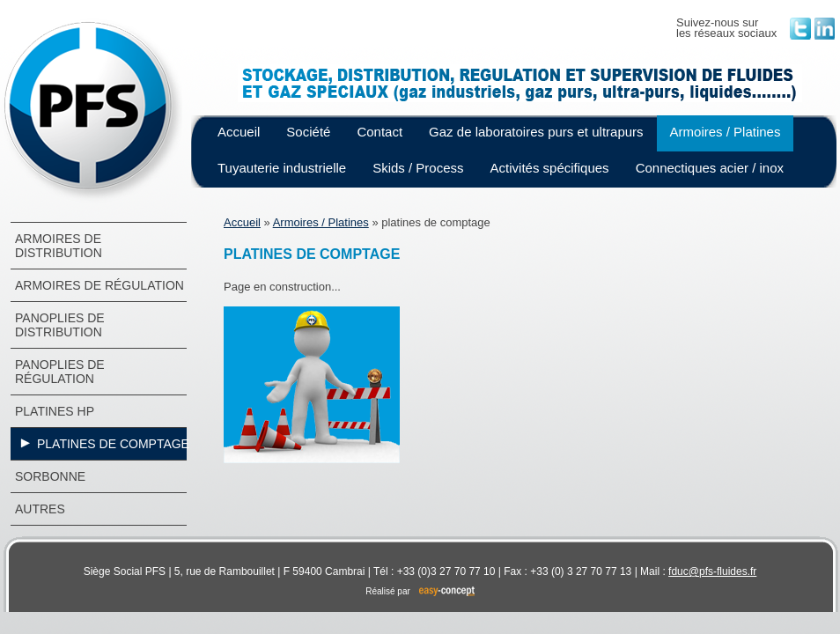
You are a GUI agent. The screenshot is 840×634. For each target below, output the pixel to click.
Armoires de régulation (99, 285)
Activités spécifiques (550, 168)
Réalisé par (420, 591)
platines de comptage (113, 444)
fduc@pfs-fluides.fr (712, 571)
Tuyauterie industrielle (282, 168)
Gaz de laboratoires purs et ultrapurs (536, 132)
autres (40, 509)
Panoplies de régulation (60, 372)
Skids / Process (418, 168)
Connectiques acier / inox (710, 168)
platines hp (55, 411)
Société (308, 132)
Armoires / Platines (726, 132)
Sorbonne (50, 476)
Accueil (239, 132)
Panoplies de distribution (60, 325)
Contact (379, 132)
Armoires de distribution (59, 246)
